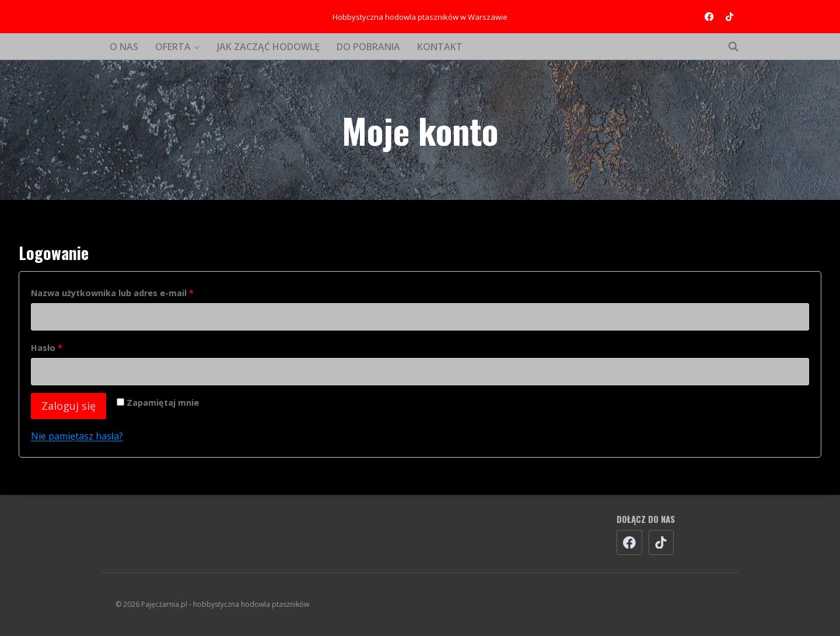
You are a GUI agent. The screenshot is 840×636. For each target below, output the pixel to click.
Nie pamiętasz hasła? (77, 436)
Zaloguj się (69, 406)
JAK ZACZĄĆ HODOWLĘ (268, 47)
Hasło (50, 348)
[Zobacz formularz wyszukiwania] (727, 47)
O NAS (124, 47)
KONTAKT (440, 47)
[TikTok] (729, 17)
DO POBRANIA (368, 47)
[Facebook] (709, 17)
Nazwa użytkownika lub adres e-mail (116, 294)
